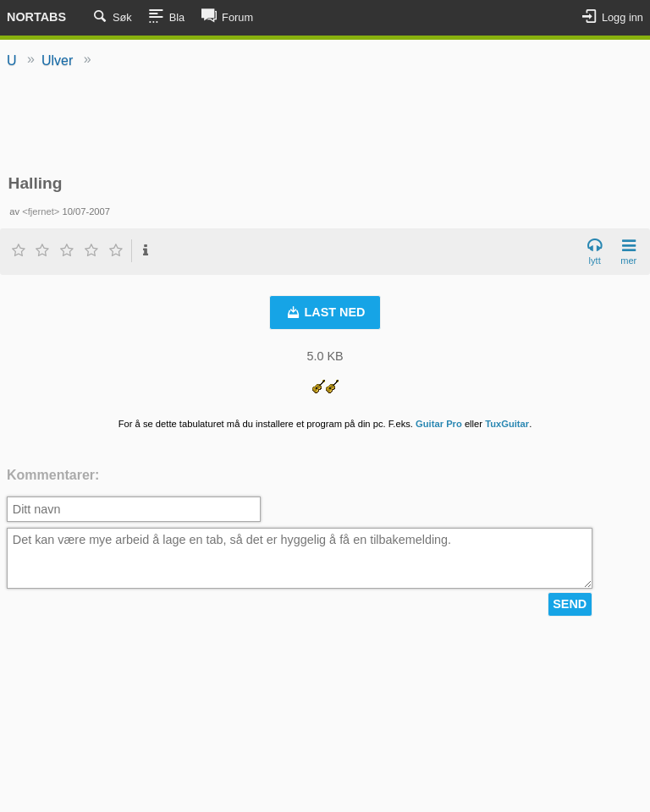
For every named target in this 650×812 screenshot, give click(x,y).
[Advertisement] (325, 123)
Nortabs (36, 17)
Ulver (57, 60)
